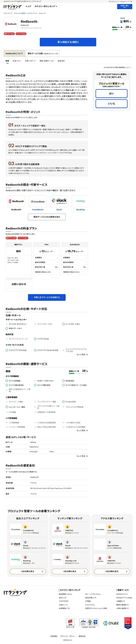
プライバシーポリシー (68, 636)
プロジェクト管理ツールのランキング (25, 13)
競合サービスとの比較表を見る (47, 217)
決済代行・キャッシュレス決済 (96, 608)
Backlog (81, 210)
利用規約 (54, 636)
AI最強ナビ (121, 601)
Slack (59, 210)
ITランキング (8, 13)
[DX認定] (111, 623)
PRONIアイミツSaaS (124, 598)
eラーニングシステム (93, 594)
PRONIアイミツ (122, 594)
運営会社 (82, 636)
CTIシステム (90, 605)
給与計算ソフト (91, 598)
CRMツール (63, 605)
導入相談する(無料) (68, 42)
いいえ (112, 104)
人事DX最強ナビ (123, 608)
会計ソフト (63, 598)
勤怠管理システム (65, 594)
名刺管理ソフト (65, 608)
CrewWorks (38, 210)
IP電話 (88, 601)
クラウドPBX (64, 601)
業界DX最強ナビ (123, 605)
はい (112, 94)
